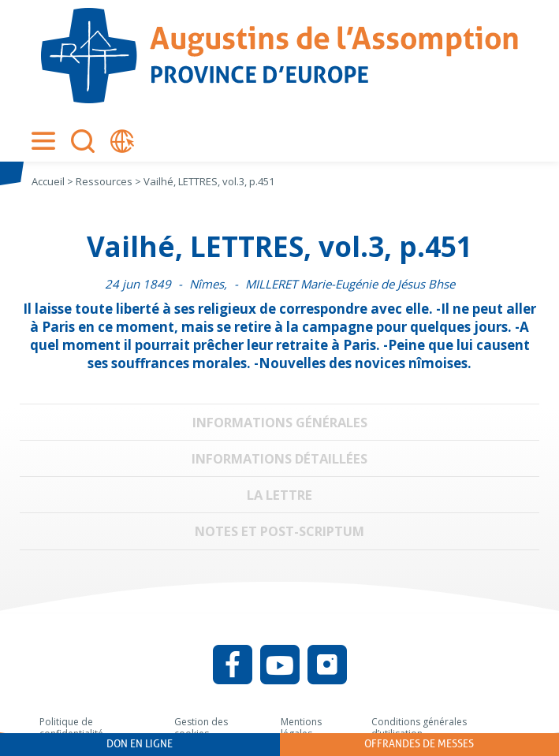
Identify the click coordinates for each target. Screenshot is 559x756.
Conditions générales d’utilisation (419, 728)
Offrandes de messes (419, 744)
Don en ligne (140, 744)
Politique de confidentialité (71, 728)
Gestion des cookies (201, 728)
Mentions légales (301, 728)
